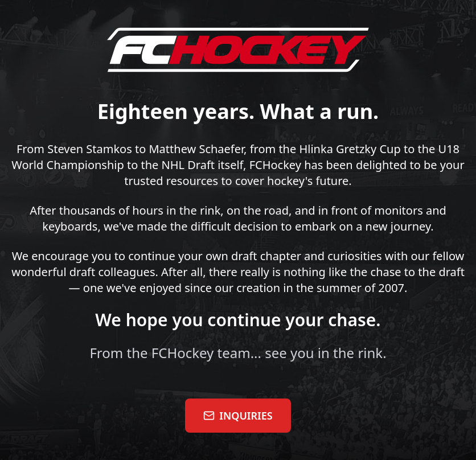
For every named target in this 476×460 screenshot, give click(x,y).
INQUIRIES (238, 416)
